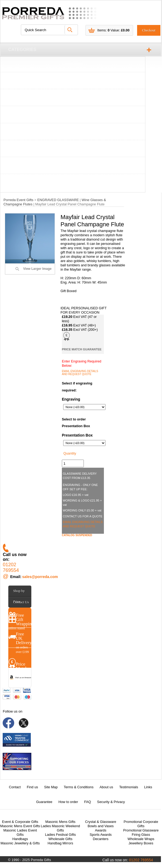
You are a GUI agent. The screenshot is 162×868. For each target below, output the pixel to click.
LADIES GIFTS (73, 64)
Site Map (51, 787)
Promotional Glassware (141, 830)
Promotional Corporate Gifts (141, 824)
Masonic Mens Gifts (60, 822)
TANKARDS (73, 115)
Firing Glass (141, 835)
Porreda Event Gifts (18, 200)
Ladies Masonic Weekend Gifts (60, 828)
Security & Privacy (111, 802)
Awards (101, 830)
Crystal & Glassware (101, 822)
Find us (32, 787)
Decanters (101, 839)
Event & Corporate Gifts (20, 822)
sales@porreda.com (40, 577)
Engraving (71, 399)
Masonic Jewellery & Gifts (20, 843)
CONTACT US (73, 166)
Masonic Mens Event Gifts (20, 826)
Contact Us (21, 602)
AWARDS (73, 149)
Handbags (20, 839)
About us (106, 787)
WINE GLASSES (73, 81)
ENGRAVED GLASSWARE (73, 132)
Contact (15, 787)
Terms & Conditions (79, 787)
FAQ (88, 802)
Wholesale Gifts (61, 839)
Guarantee (44, 802)
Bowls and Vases (101, 826)
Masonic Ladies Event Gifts (20, 832)
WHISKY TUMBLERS (73, 98)
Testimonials (129, 787)
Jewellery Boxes (141, 843)
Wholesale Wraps (141, 839)
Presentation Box (77, 435)
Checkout (149, 30)
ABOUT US (73, 183)
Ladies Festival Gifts (60, 835)
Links (148, 787)
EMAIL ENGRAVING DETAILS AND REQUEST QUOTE (80, 373)
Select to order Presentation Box (76, 423)
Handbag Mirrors (60, 843)
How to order (68, 802)
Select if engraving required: (77, 387)
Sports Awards (101, 835)
